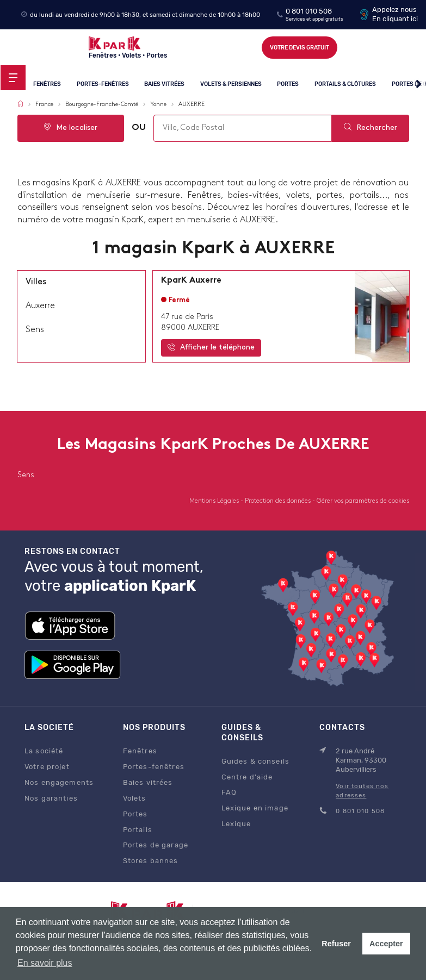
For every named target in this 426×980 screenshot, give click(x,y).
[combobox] (243, 128)
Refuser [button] (336, 944)
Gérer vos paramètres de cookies (363, 501)
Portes (288, 84)
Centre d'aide (247, 777)
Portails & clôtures (345, 84)
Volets (135, 798)
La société (44, 751)
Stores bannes (151, 861)
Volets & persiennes (231, 84)
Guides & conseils (255, 761)
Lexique (236, 824)
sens (35, 330)
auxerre (40, 306)
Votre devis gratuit (300, 48)
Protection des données (279, 501)
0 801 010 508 (309, 11)
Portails (138, 830)
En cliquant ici (395, 19)
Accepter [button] (386, 944)
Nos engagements (59, 782)
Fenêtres (47, 84)
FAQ (229, 792)
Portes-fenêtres (103, 84)
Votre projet (47, 767)
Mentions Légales (215, 501)
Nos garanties (51, 798)
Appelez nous (394, 10)
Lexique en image (255, 808)
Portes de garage (156, 845)
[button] (419, 84)
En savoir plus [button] (45, 963)
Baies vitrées (164, 84)
